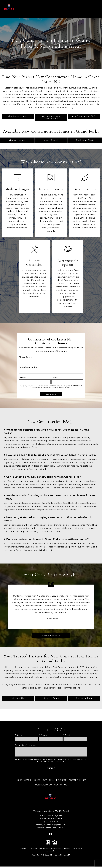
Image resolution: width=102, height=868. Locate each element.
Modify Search (51, 140)
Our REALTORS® (43, 785)
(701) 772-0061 (51, 822)
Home (19, 780)
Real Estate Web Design (42, 855)
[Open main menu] (99, 9)
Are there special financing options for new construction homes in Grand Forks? (50, 497)
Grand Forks (27, 101)
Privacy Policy (77, 849)
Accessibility (51, 851)
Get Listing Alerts (85, 140)
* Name (23, 378)
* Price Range (25, 357)
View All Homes (17, 140)
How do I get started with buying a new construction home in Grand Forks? (47, 519)
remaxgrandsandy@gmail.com (51, 825)
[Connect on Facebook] (50, 835)
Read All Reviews (51, 636)
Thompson (89, 101)
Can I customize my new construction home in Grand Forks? (43, 477)
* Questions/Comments (26, 745)
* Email (55, 378)
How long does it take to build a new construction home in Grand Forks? (51, 455)
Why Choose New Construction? (51, 117)
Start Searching (84, 698)
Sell (51, 780)
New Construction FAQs (84, 116)
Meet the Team (51, 698)
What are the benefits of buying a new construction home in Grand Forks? (47, 431)
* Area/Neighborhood (29, 367)
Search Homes (32, 780)
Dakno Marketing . (62, 855)
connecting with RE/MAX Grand (27, 525)
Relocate (61, 780)
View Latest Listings (18, 116)
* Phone (43, 735)
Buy (45, 780)
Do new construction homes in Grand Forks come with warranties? (47, 539)
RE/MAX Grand (70, 104)
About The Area (78, 780)
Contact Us (18, 698)
